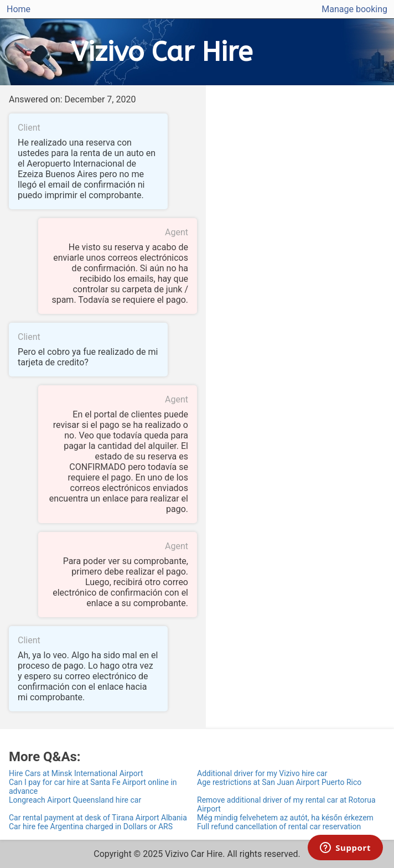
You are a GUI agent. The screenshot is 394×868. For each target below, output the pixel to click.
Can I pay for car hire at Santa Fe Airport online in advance (93, 787)
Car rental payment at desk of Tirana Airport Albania (98, 818)
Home (19, 9)
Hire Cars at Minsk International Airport (76, 773)
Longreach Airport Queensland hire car (75, 800)
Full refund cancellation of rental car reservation (279, 826)
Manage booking (354, 9)
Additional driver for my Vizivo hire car (262, 773)
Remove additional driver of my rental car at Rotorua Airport (286, 804)
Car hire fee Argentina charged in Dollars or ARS (91, 826)
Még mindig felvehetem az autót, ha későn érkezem (285, 818)
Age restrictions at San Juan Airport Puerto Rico (279, 782)
